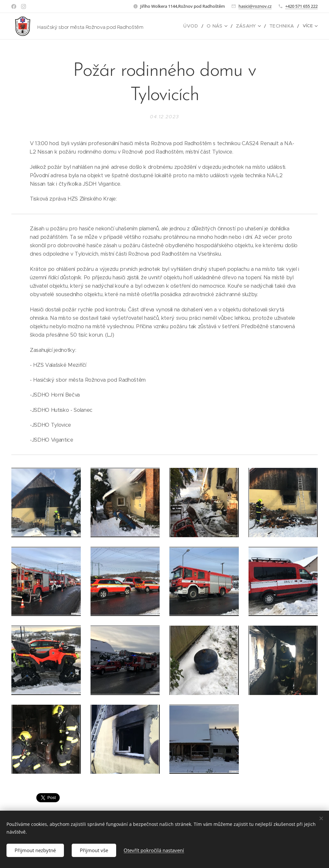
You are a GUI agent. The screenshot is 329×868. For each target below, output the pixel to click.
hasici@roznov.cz (255, 6)
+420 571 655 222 (301, 6)
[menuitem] (199, 26)
